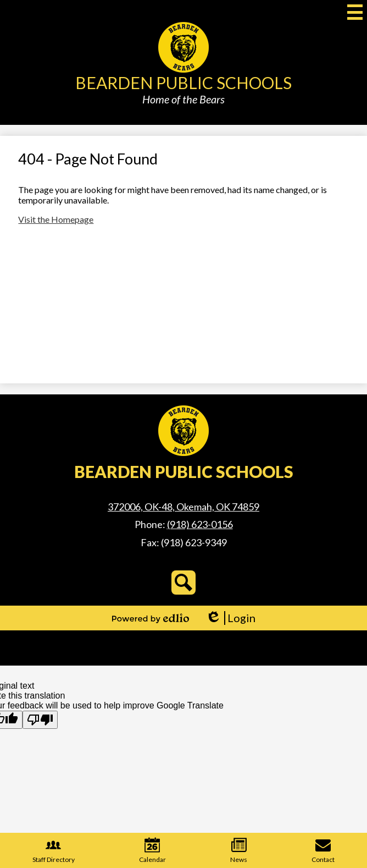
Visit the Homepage (56, 219)
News (239, 850)
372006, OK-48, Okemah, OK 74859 (183, 507)
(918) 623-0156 (200, 524)
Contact (323, 850)
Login (230, 618)
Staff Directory (54, 850)
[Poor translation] (40, 720)
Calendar (152, 850)
